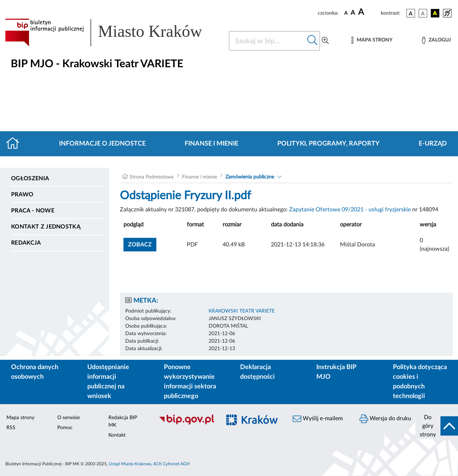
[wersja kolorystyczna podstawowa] (411, 13)
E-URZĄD (433, 144)
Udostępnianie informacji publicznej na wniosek (108, 382)
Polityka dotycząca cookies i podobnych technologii (420, 382)
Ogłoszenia (30, 178)
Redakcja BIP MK (123, 421)
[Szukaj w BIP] (267, 41)
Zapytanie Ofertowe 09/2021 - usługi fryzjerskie (350, 210)
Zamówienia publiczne (250, 177)
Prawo (22, 195)
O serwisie (69, 418)
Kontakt (117, 435)
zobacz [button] (142, 244)
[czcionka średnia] (353, 13)
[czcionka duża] (368, 12)
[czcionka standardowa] (346, 13)
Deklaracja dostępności (257, 372)
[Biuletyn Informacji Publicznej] (186, 424)
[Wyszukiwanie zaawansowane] (325, 41)
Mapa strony (20, 418)
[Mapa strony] (372, 40)
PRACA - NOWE (33, 211)
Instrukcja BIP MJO (336, 372)
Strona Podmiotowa (152, 177)
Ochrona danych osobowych (35, 372)
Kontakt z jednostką (46, 227)
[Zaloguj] (436, 40)
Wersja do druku (385, 419)
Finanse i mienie (211, 144)
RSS (11, 428)
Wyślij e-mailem (318, 419)
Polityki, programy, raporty (328, 144)
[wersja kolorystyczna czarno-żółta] (435, 13)
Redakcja (26, 243)
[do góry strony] (437, 426)
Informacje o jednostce (102, 144)
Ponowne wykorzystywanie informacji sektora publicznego (190, 382)
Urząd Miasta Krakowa (130, 464)
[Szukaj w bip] (313, 41)
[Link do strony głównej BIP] (113, 33)
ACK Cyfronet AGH (171, 464)
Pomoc (65, 428)
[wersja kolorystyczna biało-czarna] (423, 13)
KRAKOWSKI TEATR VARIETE (242, 311)
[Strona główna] (16, 144)
